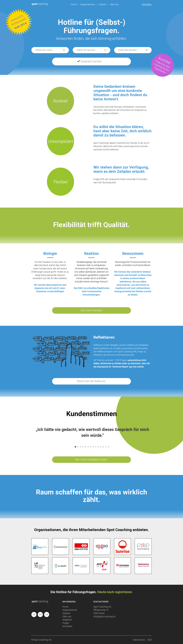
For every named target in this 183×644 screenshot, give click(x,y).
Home (74, 4)
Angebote (67, 620)
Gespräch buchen (89, 61)
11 (101, 447)
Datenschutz (139, 640)
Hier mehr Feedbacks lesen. (91, 460)
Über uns (114, 4)
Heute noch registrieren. (115, 592)
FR (47, 614)
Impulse (102, 4)
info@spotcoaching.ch (104, 616)
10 (98, 447)
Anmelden (147, 4)
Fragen (66, 623)
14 (108, 447)
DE (34, 614)
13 (106, 447)
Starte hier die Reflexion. (91, 381)
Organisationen (88, 4)
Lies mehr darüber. (91, 310)
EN (40, 614)
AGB (149, 640)
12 (103, 447)
